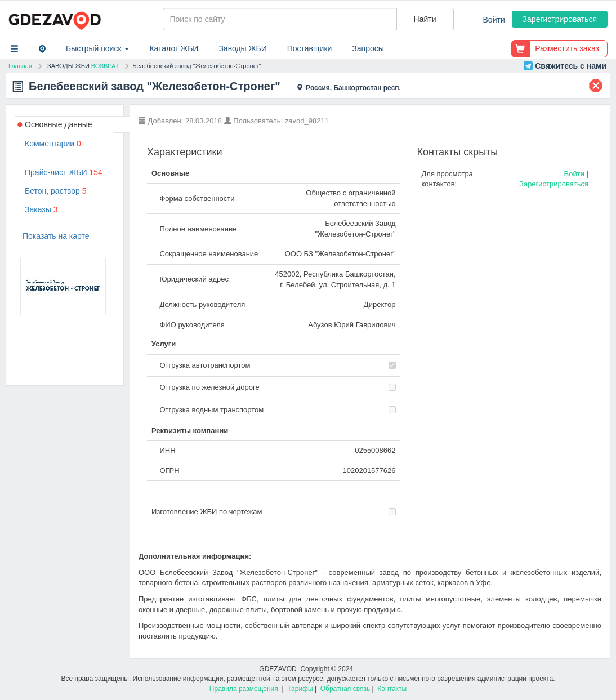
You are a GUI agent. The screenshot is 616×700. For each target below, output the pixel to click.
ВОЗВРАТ (105, 66)
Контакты (392, 689)
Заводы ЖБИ (242, 48)
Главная (20, 66)
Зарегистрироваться (560, 19)
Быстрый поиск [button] (97, 48)
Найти (425, 19)
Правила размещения (244, 689)
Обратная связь (345, 689)
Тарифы (300, 689)
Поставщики (310, 48)
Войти (494, 20)
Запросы (368, 48)
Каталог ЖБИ (174, 48)
